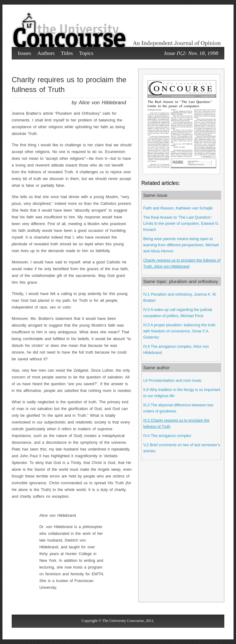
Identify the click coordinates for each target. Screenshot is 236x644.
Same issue (155, 195)
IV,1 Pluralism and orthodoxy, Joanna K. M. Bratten (180, 297)
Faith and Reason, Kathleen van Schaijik (178, 208)
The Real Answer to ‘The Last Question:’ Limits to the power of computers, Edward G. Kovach (181, 224)
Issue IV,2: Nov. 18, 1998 (191, 53)
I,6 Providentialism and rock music (172, 381)
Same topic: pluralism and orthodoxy (181, 281)
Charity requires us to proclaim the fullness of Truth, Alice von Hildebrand (182, 263)
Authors (46, 53)
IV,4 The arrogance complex (167, 436)
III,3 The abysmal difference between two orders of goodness (178, 408)
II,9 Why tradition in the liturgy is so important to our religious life (182, 393)
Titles (67, 53)
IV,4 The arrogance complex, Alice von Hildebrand (176, 350)
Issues (24, 53)
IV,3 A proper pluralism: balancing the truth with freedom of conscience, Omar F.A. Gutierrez (179, 331)
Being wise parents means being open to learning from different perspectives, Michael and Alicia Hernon (181, 245)
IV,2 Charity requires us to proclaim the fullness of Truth (176, 424)
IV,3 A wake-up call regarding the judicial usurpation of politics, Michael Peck (178, 313)
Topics (86, 53)
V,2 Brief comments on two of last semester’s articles (182, 448)
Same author (156, 368)
